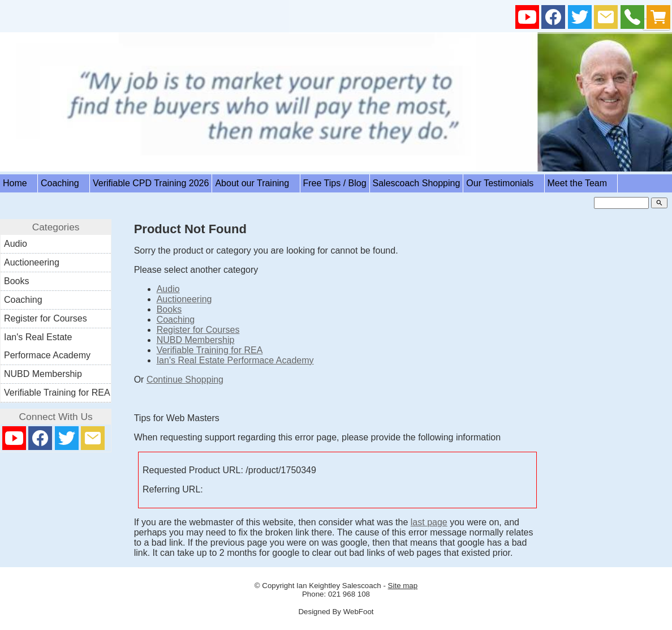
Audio (168, 289)
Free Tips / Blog (335, 183)
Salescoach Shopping (417, 183)
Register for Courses (198, 330)
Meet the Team (581, 183)
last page (429, 522)
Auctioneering (184, 299)
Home (19, 183)
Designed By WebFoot (336, 612)
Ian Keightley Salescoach (339, 586)
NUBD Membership (196, 340)
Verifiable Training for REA (210, 350)
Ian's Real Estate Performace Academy (235, 360)
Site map (403, 586)
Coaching (64, 183)
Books (169, 309)
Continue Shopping (185, 380)
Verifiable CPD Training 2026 (151, 183)
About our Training (256, 183)
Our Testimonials (503, 183)
